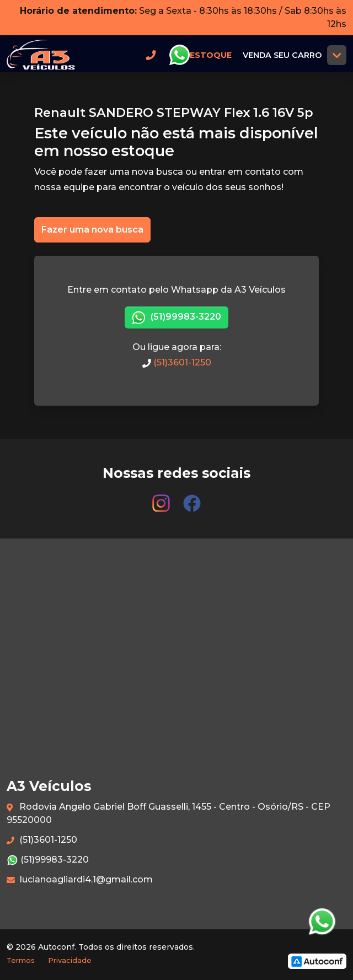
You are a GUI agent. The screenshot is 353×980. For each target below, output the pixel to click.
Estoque (211, 55)
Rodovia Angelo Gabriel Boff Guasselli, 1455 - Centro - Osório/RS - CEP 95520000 (169, 813)
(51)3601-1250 (177, 362)
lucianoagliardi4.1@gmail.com (80, 879)
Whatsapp (179, 55)
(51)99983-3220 (176, 318)
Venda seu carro (282, 55)
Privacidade (70, 960)
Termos (21, 960)
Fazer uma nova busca (92, 230)
